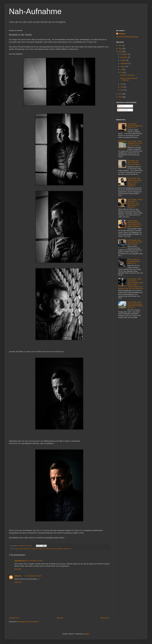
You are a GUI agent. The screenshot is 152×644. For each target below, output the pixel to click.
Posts (120, 106)
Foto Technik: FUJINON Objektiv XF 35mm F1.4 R (135, 126)
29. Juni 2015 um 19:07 (35, 561)
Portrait (66, 549)
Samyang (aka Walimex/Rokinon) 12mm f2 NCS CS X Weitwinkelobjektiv (134, 224)
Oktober (123, 60)
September (125, 63)
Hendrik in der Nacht (127, 75)
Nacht (54, 549)
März (122, 90)
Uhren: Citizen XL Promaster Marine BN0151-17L (134, 261)
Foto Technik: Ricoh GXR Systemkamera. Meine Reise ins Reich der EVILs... (135, 305)
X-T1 (70, 549)
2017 (121, 45)
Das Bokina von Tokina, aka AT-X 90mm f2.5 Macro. (134, 163)
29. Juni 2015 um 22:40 (33, 576)
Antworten (18, 569)
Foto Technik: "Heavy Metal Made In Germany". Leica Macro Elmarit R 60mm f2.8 (135, 203)
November (124, 57)
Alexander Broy (20, 561)
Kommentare (123, 110)
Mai (122, 84)
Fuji (30, 549)
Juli (122, 69)
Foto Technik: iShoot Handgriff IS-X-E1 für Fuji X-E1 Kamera (135, 143)
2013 (121, 97)
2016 (121, 49)
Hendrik (49, 549)
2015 (121, 52)
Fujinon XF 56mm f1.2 (39, 549)
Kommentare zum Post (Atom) (28, 622)
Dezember (124, 54)
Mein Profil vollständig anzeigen (127, 37)
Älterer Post (105, 618)
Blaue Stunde (19, 549)
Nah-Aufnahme (35, 11)
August (123, 66)
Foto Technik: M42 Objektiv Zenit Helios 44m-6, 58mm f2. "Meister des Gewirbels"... (135, 182)
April (122, 87)
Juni (122, 72)
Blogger (86, 634)
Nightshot (60, 549)
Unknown (18, 576)
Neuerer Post (14, 618)
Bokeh (26, 549)
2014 (121, 94)
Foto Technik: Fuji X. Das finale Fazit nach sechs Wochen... (135, 242)
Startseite (60, 618)
